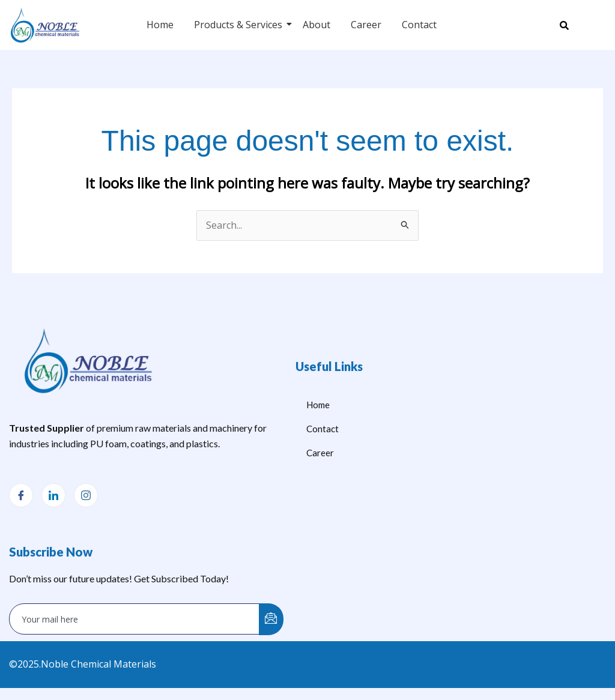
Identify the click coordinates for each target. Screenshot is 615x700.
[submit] (271, 619)
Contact (419, 25)
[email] (135, 619)
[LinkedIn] (53, 495)
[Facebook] (21, 495)
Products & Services (240, 25)
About (317, 25)
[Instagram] (86, 495)
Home (160, 25)
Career (366, 25)
